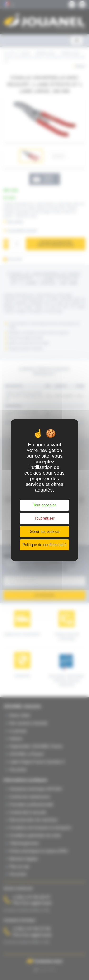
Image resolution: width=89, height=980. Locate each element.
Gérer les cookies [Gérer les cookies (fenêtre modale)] (44, 532)
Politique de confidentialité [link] (45, 545)
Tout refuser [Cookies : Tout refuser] (44, 518)
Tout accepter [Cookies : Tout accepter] (44, 505)
